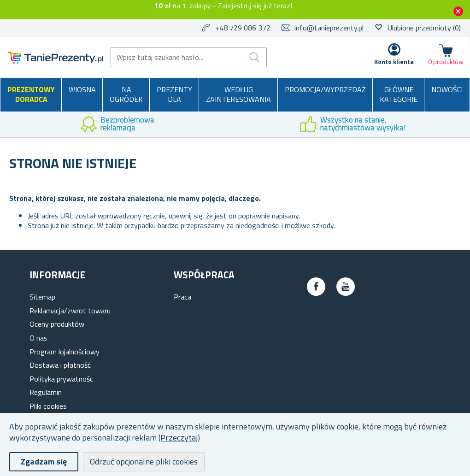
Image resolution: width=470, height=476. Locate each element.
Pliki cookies (48, 406)
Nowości (447, 89)
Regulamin (46, 392)
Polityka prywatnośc (61, 379)
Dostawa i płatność (60, 365)
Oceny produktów (57, 324)
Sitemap (42, 297)
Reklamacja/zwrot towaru (70, 311)
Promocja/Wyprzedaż (325, 89)
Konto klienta (394, 62)
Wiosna (82, 89)
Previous (7, 124)
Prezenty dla (174, 94)
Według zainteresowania (238, 94)
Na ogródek (126, 94)
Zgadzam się (44, 461)
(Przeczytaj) (179, 438)
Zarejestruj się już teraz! (255, 6)
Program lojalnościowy (65, 352)
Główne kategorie (399, 94)
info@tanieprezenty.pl (329, 28)
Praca (182, 297)
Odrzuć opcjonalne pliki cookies (144, 461)
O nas (38, 338)
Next (463, 124)
